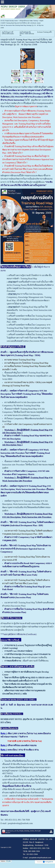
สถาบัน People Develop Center (9, 21)
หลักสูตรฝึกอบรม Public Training (29, 21)
